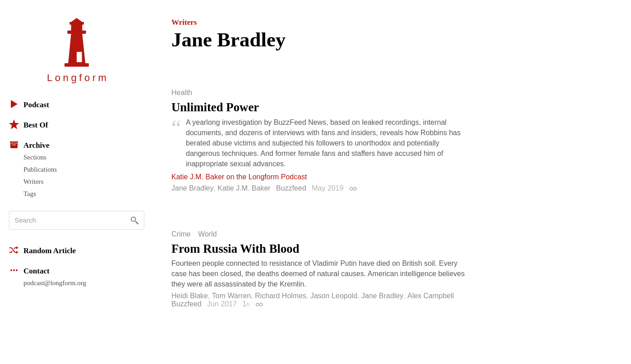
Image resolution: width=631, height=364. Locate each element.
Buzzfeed (291, 188)
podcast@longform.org (55, 283)
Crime (181, 234)
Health (182, 93)
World (207, 234)
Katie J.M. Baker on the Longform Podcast (239, 177)
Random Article (42, 250)
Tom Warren (232, 296)
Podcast (29, 104)
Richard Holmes (281, 296)
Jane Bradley (192, 188)
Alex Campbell (431, 296)
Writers (33, 182)
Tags (30, 194)
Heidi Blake (190, 296)
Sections (35, 157)
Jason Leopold (334, 296)
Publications (40, 169)
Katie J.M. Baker (244, 188)
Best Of (28, 124)
